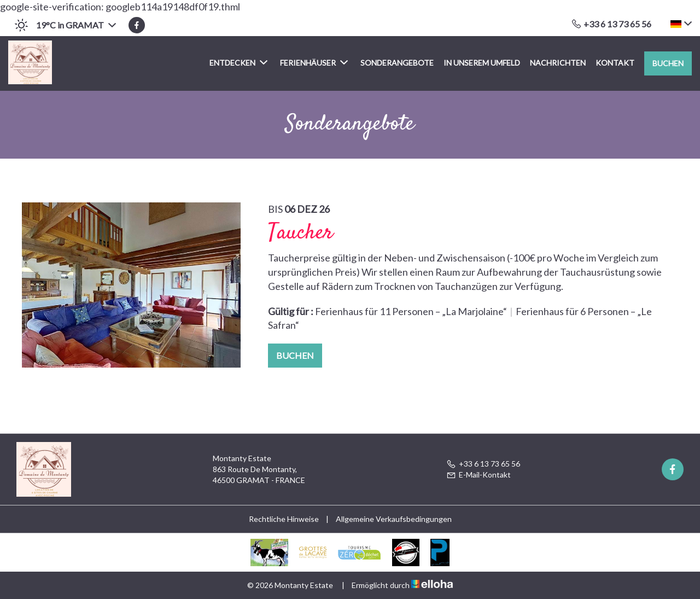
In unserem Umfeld (482, 63)
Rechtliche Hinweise (284, 519)
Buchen (668, 63)
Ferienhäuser (314, 62)
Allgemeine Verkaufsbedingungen (394, 519)
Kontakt (615, 63)
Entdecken (238, 62)
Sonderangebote (397, 63)
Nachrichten (558, 63)
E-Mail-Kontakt (479, 475)
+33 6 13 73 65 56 (483, 464)
